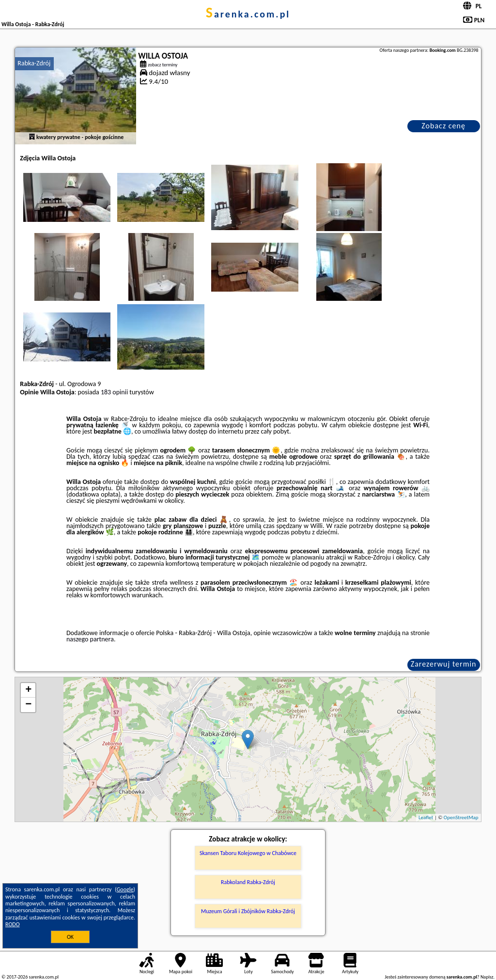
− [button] (28, 705)
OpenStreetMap (461, 817)
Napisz (487, 977)
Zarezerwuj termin (444, 664)
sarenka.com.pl (248, 14)
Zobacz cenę (443, 126)
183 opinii (114, 392)
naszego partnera (90, 639)
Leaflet (426, 817)
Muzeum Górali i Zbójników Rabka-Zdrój (248, 911)
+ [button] (28, 690)
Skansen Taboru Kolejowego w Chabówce (248, 853)
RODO (13, 924)
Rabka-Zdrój (34, 63)
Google (125, 889)
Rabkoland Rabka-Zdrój (248, 882)
